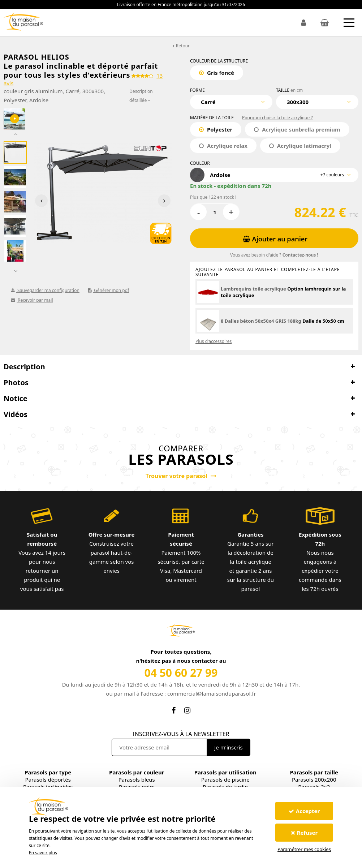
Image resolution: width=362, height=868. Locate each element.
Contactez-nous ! (300, 255)
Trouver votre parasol (181, 476)
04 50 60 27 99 (181, 673)
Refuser (304, 833)
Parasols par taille (314, 772)
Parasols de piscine (225, 779)
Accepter (304, 811)
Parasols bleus (137, 779)
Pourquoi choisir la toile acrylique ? (277, 118)
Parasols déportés (48, 779)
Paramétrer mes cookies (304, 849)
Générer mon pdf (108, 290)
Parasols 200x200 (314, 779)
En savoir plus (43, 853)
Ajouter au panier (275, 239)
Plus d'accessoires (214, 341)
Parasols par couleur (137, 772)
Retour (183, 46)
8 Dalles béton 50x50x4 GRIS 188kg (261, 321)
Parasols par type (48, 772)
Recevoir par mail (32, 300)
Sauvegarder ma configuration (45, 290)
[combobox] (231, 102)
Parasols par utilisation (225, 772)
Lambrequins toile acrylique (253, 289)
